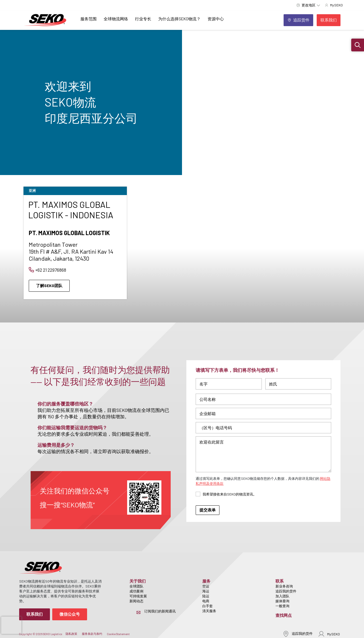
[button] (358, 45)
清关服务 (209, 611)
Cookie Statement (118, 634)
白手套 (208, 606)
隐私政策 (71, 634)
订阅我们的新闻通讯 (160, 611)
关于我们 (138, 581)
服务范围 (89, 19)
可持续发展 (138, 596)
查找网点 (284, 615)
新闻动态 (136, 601)
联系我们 (35, 614)
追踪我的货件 (286, 591)
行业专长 (143, 19)
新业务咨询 (284, 586)
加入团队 (282, 596)
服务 (206, 581)
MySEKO (329, 634)
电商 (206, 601)
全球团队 (136, 586)
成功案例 (136, 591)
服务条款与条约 (92, 634)
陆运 (206, 596)
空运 (206, 586)
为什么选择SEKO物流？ (179, 19)
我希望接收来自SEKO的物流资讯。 (230, 494)
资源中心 (216, 19)
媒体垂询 (282, 601)
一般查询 (282, 606)
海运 (206, 591)
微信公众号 (70, 614)
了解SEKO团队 (49, 285)
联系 (280, 581)
